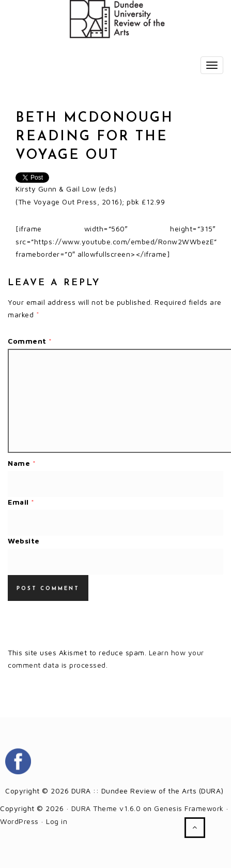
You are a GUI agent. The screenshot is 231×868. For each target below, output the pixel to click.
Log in (57, 821)
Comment (30, 341)
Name (22, 463)
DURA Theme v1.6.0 (106, 808)
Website (24, 541)
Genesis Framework (189, 808)
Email (21, 502)
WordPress (19, 821)
